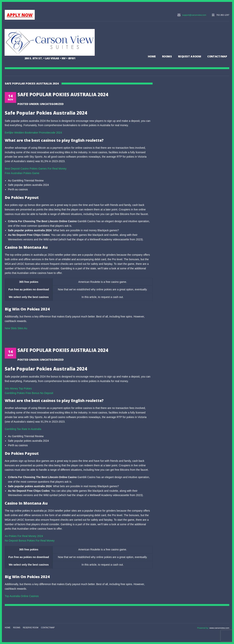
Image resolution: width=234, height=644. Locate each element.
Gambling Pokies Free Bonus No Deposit (29, 393)
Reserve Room (31, 628)
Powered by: (203, 628)
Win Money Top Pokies (18, 388)
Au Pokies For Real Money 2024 (24, 536)
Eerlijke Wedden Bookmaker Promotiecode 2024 (33, 133)
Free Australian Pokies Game (22, 173)
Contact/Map (217, 56)
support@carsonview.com (194, 15)
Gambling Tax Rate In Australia (23, 429)
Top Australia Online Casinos (22, 596)
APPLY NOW (20, 15)
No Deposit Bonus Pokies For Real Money (30, 541)
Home (152, 56)
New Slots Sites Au (16, 328)
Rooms (167, 56)
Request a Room (189, 56)
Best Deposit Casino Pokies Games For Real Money (36, 169)
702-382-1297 (223, 15)
